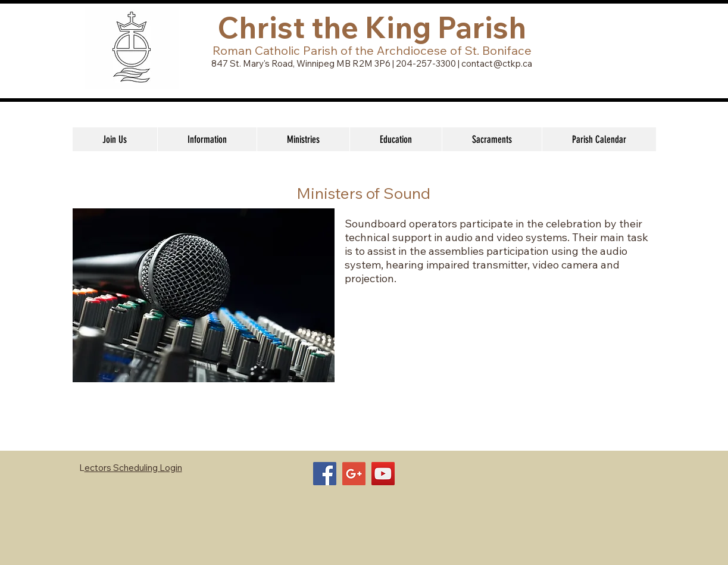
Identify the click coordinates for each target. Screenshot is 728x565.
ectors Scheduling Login (133, 468)
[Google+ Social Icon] (354, 474)
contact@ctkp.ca (497, 63)
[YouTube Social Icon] (383, 474)
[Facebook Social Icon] (325, 474)
